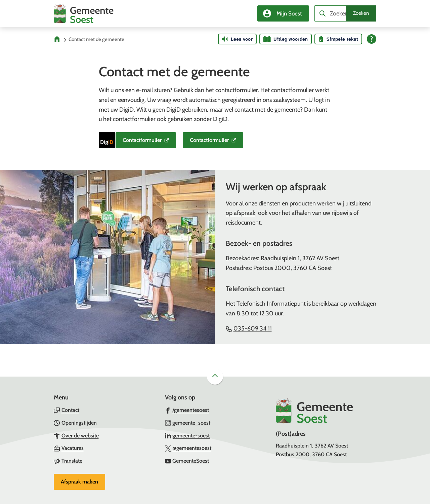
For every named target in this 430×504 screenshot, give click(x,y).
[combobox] (345, 13)
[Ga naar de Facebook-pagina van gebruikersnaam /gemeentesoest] (187, 410)
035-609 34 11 (249, 328)
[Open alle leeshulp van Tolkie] (372, 39)
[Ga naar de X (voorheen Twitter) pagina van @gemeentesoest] (188, 448)
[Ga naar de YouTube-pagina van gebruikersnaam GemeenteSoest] (187, 461)
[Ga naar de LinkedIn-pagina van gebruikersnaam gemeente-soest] (187, 435)
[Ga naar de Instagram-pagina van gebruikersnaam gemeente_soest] (188, 423)
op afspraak (241, 213)
